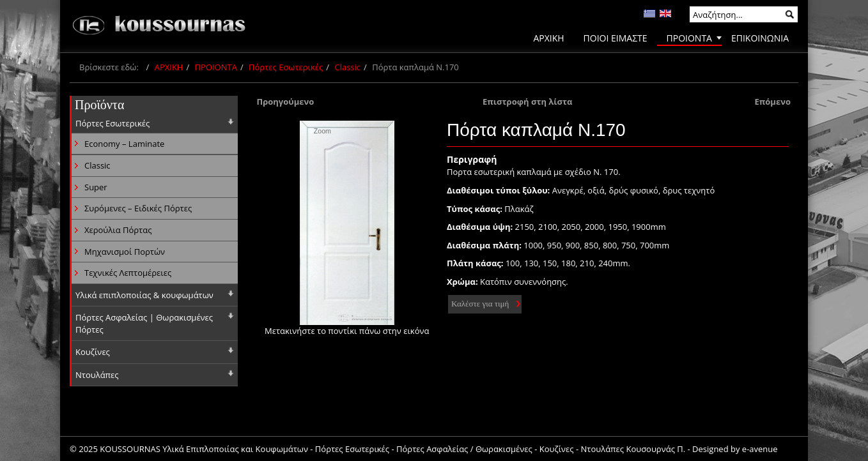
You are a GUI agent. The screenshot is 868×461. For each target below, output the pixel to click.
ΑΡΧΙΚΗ (169, 67)
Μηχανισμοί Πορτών (125, 252)
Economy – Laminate (124, 144)
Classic (347, 67)
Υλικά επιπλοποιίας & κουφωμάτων (144, 295)
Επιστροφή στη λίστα (528, 102)
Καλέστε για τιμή (480, 304)
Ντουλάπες (97, 375)
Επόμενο (772, 102)
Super (96, 187)
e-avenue (760, 449)
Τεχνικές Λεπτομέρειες (128, 273)
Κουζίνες (93, 352)
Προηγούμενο (286, 102)
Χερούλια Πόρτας (118, 230)
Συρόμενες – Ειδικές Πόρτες (138, 208)
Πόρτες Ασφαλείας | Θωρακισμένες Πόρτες (144, 323)
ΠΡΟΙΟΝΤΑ (216, 67)
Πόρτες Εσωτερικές (286, 67)
